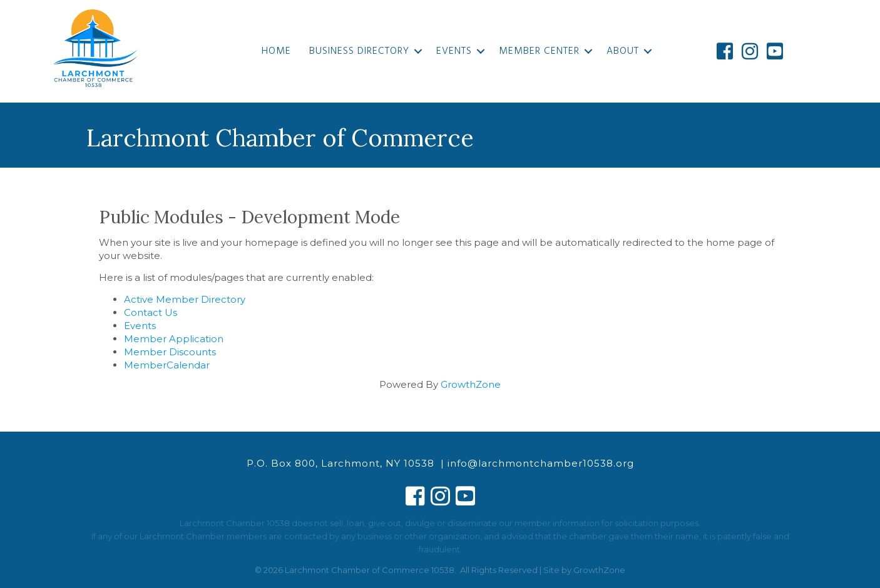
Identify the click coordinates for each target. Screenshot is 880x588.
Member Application (174, 339)
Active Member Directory (185, 299)
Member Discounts (170, 352)
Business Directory (359, 51)
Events (454, 51)
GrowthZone (471, 384)
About (623, 51)
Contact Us (151, 312)
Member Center (539, 51)
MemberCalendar (167, 365)
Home (276, 51)
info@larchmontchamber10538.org (541, 463)
